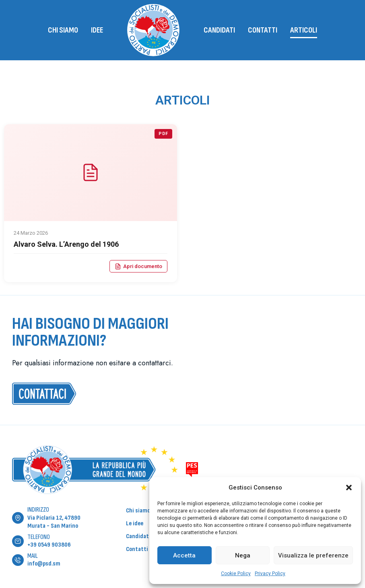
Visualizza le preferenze (313, 555)
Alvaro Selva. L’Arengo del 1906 (66, 244)
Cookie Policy (236, 574)
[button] (349, 488)
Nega (243, 555)
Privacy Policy (270, 574)
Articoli (304, 30)
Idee (97, 30)
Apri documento (138, 266)
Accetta (184, 555)
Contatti (263, 30)
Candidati (219, 30)
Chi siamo (63, 30)
